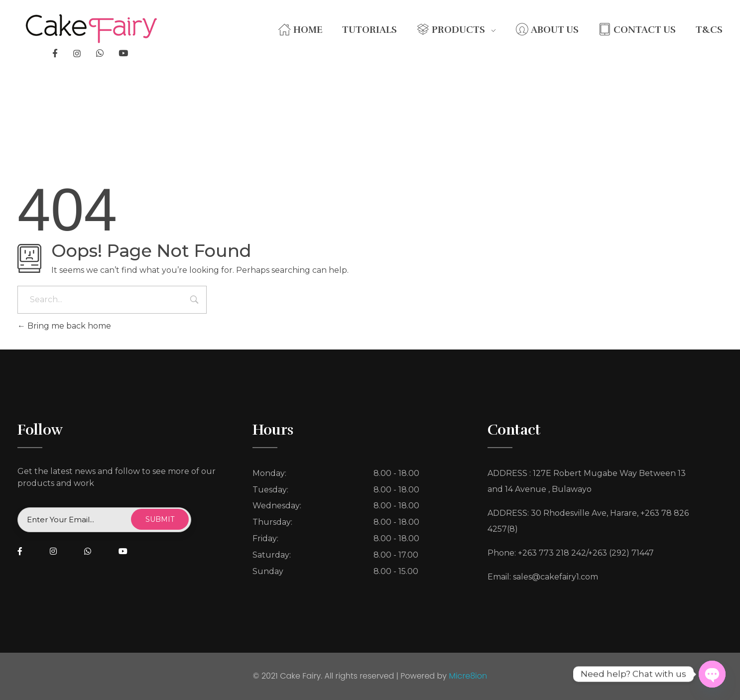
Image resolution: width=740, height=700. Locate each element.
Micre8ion (468, 676)
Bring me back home (64, 326)
